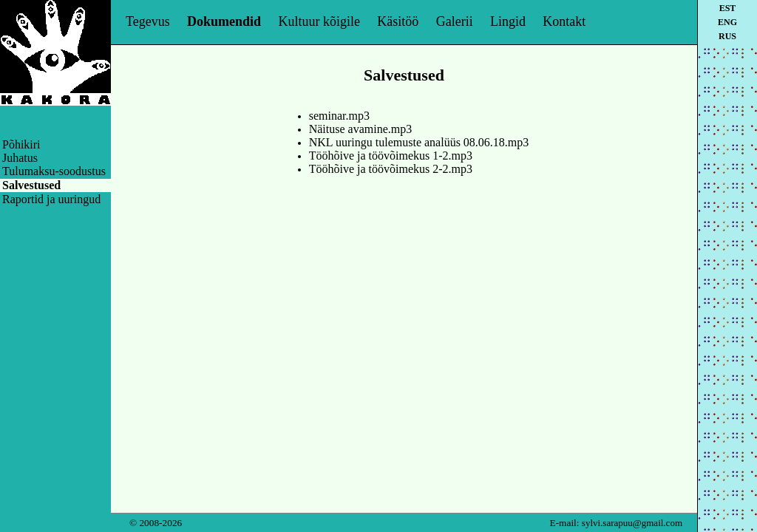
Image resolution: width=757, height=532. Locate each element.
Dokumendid (224, 21)
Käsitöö (398, 21)
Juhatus (20, 158)
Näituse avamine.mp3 (361, 129)
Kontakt (564, 21)
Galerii (455, 21)
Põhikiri (21, 144)
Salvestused (31, 185)
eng (727, 22)
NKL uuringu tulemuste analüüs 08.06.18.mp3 (419, 142)
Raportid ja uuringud (51, 199)
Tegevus (148, 21)
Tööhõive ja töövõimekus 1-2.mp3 (391, 156)
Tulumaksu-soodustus (54, 171)
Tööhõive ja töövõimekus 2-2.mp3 (391, 169)
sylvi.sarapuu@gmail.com (632, 523)
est (728, 8)
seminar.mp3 (339, 116)
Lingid (508, 21)
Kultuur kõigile (319, 21)
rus (727, 36)
